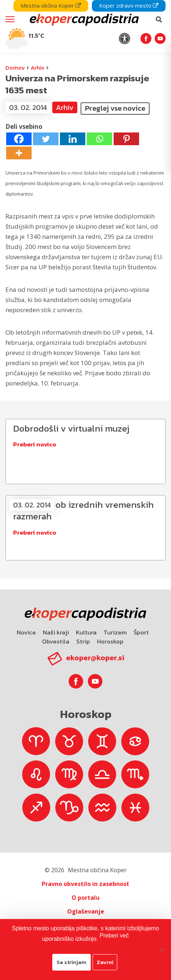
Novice (26, 632)
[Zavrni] (162, 950)
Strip (83, 641)
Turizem (115, 632)
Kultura (86, 632)
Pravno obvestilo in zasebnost (85, 884)
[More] (19, 153)
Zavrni (105, 962)
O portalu (85, 898)
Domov (15, 68)
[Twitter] (46, 139)
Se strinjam (72, 962)
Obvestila (56, 641)
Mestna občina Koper (51, 5)
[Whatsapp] (99, 139)
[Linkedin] (73, 139)
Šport (141, 632)
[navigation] (85, 26)
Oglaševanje (86, 911)
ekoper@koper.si (95, 658)
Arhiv (38, 68)
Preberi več (114, 936)
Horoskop (110, 641)
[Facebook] (19, 139)
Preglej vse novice (115, 108)
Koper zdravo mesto (129, 5)
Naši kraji (56, 632)
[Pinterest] (126, 139)
